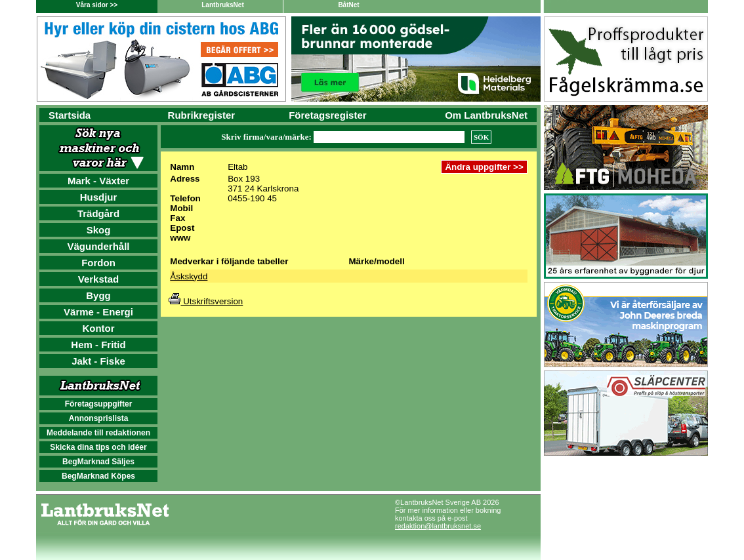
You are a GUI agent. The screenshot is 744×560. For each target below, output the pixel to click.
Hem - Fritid (98, 345)
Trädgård (98, 213)
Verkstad (99, 279)
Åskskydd (189, 276)
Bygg (98, 295)
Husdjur (99, 197)
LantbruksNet (222, 5)
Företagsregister (327, 115)
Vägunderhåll (98, 246)
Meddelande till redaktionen (98, 433)
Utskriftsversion (206, 301)
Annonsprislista (99, 418)
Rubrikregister (202, 115)
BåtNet (348, 5)
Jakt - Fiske (98, 361)
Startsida (70, 115)
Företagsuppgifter (99, 404)
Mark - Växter (98, 181)
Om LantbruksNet (486, 115)
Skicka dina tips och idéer (98, 447)
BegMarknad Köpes (98, 476)
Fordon (98, 263)
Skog (99, 230)
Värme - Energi (98, 312)
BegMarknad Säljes (98, 462)
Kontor (98, 328)
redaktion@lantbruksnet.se (438, 526)
